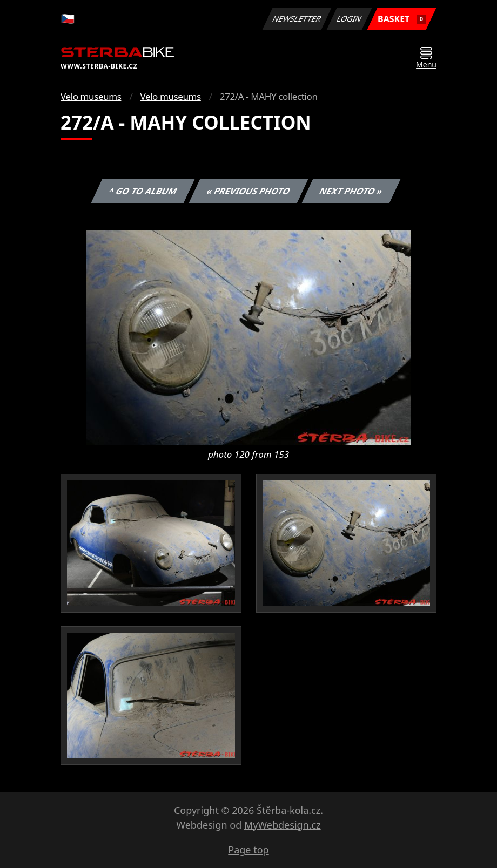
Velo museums (91, 96)
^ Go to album (143, 191)
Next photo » (351, 191)
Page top (248, 850)
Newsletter (297, 19)
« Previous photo (249, 191)
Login (350, 19)
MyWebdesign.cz (283, 825)
